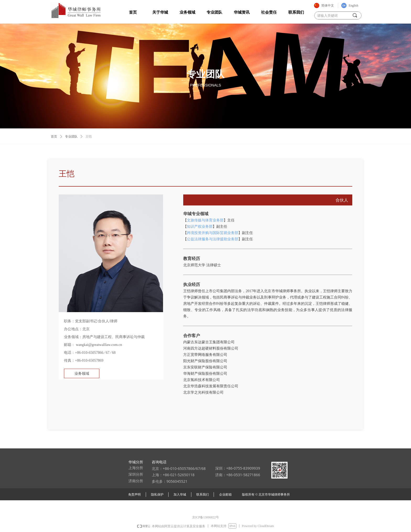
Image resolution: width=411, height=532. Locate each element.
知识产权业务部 (200, 227)
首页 (54, 137)
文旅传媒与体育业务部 (205, 220)
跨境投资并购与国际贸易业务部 (213, 233)
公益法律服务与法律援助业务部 (213, 239)
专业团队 (71, 137)
